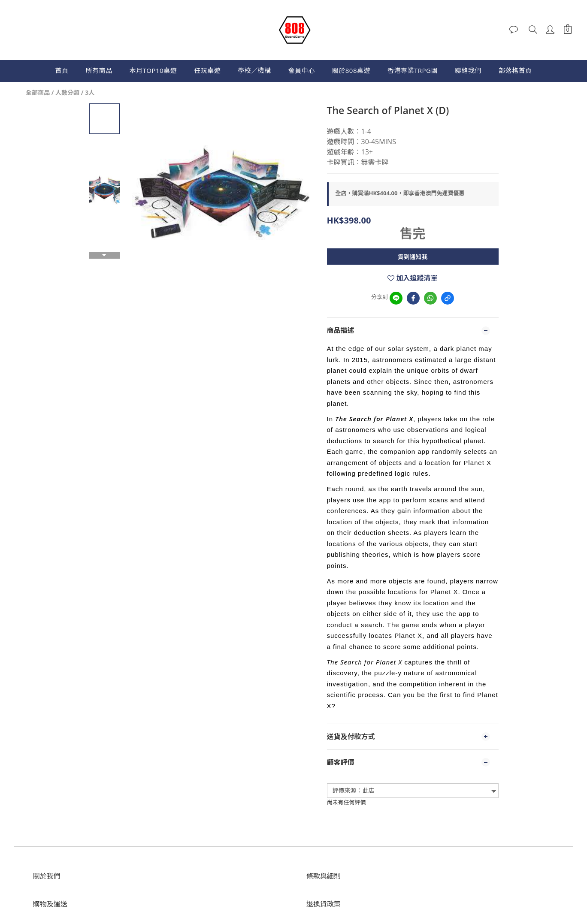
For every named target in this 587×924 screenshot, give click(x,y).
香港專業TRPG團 (413, 70)
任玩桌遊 (207, 70)
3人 (90, 92)
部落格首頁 (515, 70)
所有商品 (99, 70)
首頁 (62, 70)
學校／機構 (254, 70)
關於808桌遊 (351, 70)
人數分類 (67, 92)
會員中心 (302, 70)
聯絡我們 (468, 70)
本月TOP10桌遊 (153, 70)
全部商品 (38, 92)
